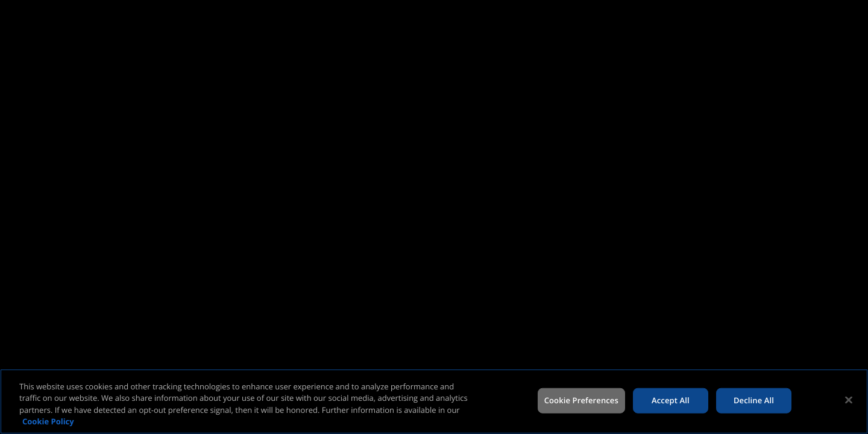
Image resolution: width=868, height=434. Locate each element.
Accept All (671, 400)
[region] (434, 401)
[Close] (849, 400)
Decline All (754, 400)
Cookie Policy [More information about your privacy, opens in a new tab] (48, 421)
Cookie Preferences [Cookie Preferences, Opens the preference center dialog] (581, 400)
